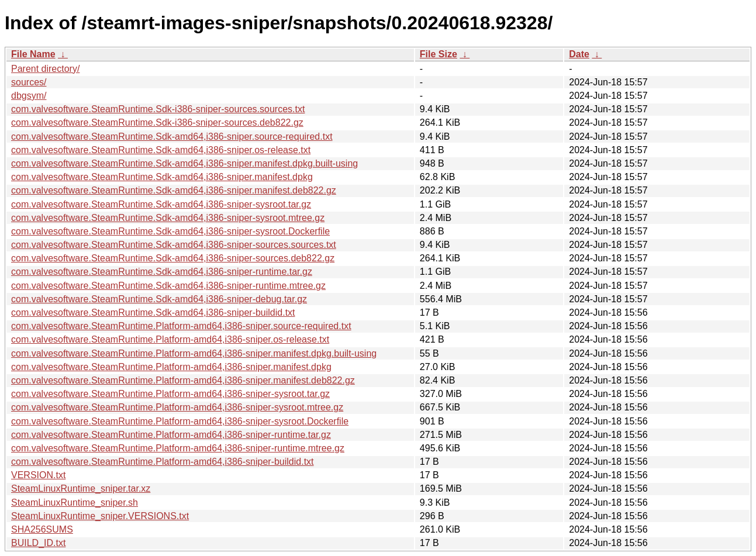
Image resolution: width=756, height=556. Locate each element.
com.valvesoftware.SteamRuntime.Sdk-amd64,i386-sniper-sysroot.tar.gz (161, 204)
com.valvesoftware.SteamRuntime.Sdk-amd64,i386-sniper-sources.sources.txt (174, 245)
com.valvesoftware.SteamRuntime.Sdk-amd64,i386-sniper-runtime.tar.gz (162, 272)
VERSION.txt (38, 475)
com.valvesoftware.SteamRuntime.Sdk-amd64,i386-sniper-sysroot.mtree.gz (168, 218)
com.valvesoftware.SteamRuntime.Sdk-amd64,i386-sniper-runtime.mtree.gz (168, 286)
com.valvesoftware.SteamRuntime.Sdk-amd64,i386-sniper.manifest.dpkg (162, 177)
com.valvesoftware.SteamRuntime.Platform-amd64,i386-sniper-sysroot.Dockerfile (180, 421)
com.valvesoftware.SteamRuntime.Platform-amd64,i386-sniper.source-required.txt (181, 326)
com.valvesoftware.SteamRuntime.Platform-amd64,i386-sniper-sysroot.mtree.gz (177, 407)
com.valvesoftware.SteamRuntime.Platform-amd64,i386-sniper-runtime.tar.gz (171, 435)
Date (579, 54)
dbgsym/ (29, 96)
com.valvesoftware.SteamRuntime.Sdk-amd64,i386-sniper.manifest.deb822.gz (174, 190)
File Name (33, 54)
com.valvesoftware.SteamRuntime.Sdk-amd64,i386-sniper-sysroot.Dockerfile (170, 231)
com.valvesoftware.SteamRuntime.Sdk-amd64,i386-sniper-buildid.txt (153, 312)
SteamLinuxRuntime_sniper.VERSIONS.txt (100, 516)
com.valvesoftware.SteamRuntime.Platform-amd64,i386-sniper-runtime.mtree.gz (178, 448)
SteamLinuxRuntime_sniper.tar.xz (81, 488)
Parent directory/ (45, 69)
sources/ (29, 82)
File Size (439, 54)
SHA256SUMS (42, 529)
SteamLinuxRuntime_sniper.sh (75, 503)
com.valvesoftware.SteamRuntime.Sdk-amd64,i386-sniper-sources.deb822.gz (173, 258)
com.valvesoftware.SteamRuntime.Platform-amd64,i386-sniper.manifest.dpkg (171, 367)
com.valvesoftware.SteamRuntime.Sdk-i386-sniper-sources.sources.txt (158, 109)
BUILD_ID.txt (38, 543)
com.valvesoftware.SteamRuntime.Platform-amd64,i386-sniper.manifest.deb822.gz (183, 380)
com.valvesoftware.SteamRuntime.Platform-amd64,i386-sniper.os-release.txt (170, 339)
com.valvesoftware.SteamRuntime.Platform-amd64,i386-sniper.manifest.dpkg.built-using (194, 353)
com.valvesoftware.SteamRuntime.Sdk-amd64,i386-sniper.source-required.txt (172, 137)
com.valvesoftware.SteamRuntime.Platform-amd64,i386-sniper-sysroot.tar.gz (170, 394)
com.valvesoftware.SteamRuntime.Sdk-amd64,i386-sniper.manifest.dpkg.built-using (184, 163)
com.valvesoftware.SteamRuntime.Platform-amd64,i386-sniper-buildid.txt (163, 462)
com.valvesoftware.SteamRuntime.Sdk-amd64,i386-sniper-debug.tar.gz (159, 299)
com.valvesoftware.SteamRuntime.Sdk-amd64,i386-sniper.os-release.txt (161, 150)
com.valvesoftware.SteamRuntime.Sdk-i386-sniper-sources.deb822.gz (157, 122)
